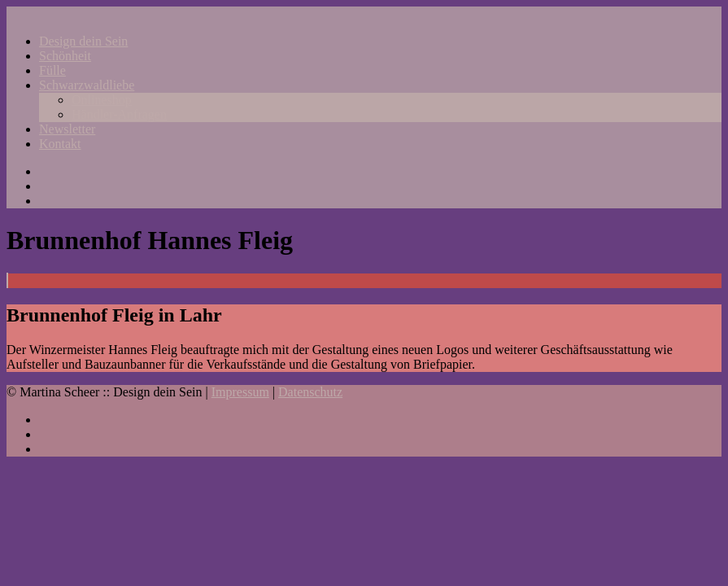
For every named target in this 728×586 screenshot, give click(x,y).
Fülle (52, 70)
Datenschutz (310, 392)
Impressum (240, 392)
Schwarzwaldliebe (87, 85)
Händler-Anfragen (119, 114)
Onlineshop (102, 100)
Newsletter (67, 129)
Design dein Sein (83, 41)
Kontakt (60, 144)
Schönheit (65, 56)
